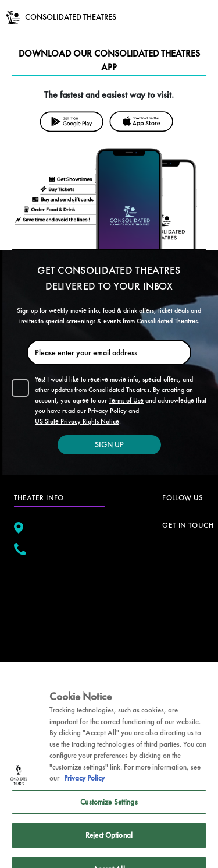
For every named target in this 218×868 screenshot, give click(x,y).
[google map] (59, 613)
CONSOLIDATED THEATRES (71, 17)
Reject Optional (109, 846)
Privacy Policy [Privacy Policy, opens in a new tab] (84, 789)
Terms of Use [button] (126, 400)
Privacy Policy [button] (107, 411)
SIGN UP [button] (109, 444)
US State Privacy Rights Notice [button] (77, 421)
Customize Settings (109, 812)
